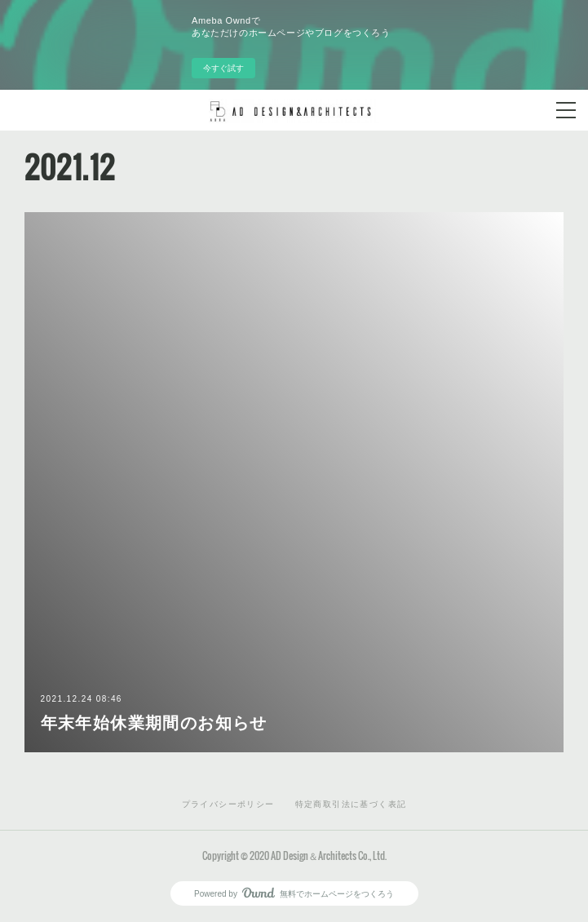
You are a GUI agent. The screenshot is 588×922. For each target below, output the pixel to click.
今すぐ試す (223, 68)
